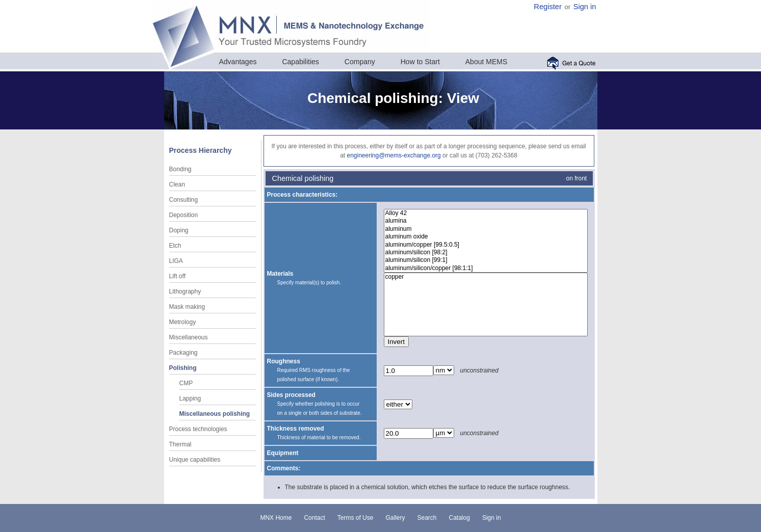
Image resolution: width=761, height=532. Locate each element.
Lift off (177, 276)
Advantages (238, 62)
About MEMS (486, 62)
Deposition (184, 215)
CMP (186, 383)
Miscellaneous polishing (215, 414)
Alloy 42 (486, 213)
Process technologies (198, 429)
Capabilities (300, 62)
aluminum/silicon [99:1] (486, 260)
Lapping (190, 398)
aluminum (486, 229)
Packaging (183, 353)
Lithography (185, 291)
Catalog (460, 518)
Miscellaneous (189, 337)
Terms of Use (356, 518)
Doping (179, 230)
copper (486, 277)
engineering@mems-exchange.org (393, 155)
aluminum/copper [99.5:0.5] (486, 245)
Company (360, 62)
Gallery (395, 518)
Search (427, 518)
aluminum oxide (486, 237)
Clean (177, 184)
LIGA (176, 261)
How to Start (420, 62)
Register (548, 7)
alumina (486, 221)
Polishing (183, 368)
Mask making (187, 307)
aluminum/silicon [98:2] (486, 252)
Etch (175, 246)
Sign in (585, 7)
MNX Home (276, 518)
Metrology (183, 322)
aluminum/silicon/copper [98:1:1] (486, 268)
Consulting (184, 200)
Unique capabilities (195, 460)
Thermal (180, 444)
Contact (314, 518)
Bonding (180, 169)
